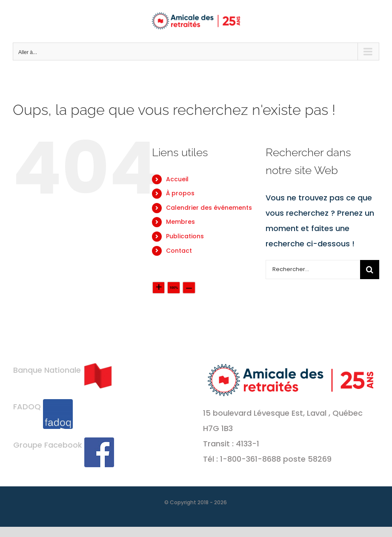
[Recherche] (370, 270)
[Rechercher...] (313, 270)
